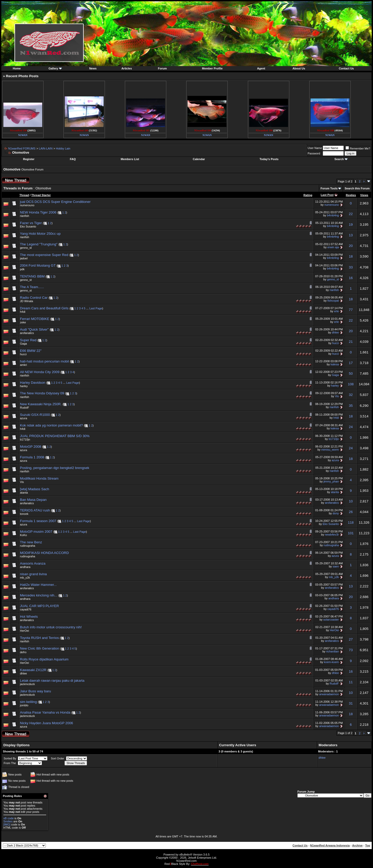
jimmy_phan (331, 481)
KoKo (23, 535)
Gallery (53, 68)
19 (351, 225)
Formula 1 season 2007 (38, 521)
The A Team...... (32, 287)
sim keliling (28, 702)
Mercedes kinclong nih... (39, 595)
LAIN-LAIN (46, 148)
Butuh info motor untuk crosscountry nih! (51, 627)
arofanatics (27, 333)
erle (336, 311)
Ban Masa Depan (33, 500)
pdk (22, 269)
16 (351, 278)
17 (351, 363)
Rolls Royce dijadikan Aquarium (44, 659)
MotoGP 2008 (31, 447)
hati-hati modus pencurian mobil (44, 361)
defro (23, 652)
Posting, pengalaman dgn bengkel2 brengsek (55, 468)
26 (351, 512)
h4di (23, 312)
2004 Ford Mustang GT (38, 265)
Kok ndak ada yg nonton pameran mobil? (51, 425)
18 (351, 256)
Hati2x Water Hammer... (38, 585)
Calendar (199, 159)
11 (351, 682)
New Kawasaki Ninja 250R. (41, 404)
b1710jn (25, 439)
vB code (9, 818)
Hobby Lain (63, 148)
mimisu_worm (330, 450)
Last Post (327, 195)
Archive (357, 845)
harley (24, 386)
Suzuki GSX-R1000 (35, 415)
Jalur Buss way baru (35, 691)
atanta (24, 493)
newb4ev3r (332, 535)
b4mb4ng (333, 215)
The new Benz (31, 542)
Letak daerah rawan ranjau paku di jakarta (52, 681)
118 (351, 522)
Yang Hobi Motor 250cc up (40, 234)
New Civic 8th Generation (40, 648)
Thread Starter (41, 195)
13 (351, 235)
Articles (127, 68)
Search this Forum (357, 188)
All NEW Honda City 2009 (40, 372)
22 (351, 214)
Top (368, 845)
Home (17, 68)
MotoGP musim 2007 (36, 532)
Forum (162, 68)
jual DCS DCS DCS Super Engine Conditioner (55, 202)
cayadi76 (26, 609)
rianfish (24, 216)
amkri (23, 365)
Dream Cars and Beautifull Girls (44, 308)
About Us (299, 68)
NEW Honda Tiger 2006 (38, 212)
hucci (335, 343)
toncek (24, 514)
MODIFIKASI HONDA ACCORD (44, 553)
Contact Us (346, 68)
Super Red (28, 340)
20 (351, 246)
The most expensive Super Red (44, 255)
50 (351, 373)
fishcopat (333, 301)
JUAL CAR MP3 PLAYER (39, 606)
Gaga (23, 344)
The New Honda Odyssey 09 (42, 393)
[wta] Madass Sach (35, 489)
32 (351, 395)
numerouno (27, 205)
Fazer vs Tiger (31, 223)
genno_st (26, 248)
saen (336, 566)
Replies (351, 195)
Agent (261, 68)
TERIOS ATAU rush (35, 510)
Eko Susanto (28, 226)
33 (351, 267)
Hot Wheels (29, 617)
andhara (25, 567)
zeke (23, 322)
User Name (315, 148)
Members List (130, 159)
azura (24, 418)
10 (351, 501)
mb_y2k (25, 578)
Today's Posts (269, 159)
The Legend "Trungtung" (39, 244)
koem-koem (331, 662)
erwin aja (333, 247)
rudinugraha (28, 546)
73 (351, 650)
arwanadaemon (329, 694)
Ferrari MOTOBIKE (35, 319)
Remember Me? (358, 148)
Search (339, 159)
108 (351, 384)
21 (351, 342)
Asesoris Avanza (33, 563)
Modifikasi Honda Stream (39, 478)
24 (351, 427)
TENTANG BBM (32, 276)
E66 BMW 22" (31, 351)
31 (351, 703)
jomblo (24, 705)
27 (351, 639)
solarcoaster (331, 620)
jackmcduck (27, 684)
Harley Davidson (33, 383)
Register (29, 159)
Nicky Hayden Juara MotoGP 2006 (46, 723)
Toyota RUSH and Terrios (39, 638)
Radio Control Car (34, 298)
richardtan (332, 651)
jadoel (24, 258)
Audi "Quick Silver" (34, 329)
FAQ (73, 159)
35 (351, 406)
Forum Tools (329, 188)
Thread (24, 195)
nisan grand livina (33, 574)
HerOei (24, 631)
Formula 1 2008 (32, 457)
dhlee (335, 332)
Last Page (96, 308)
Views (364, 195)
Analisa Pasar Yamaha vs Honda (45, 712)
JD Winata (27, 301)
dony (336, 513)
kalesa (335, 364)
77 (351, 310)
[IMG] (7, 824)
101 (351, 533)
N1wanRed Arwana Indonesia (330, 845)
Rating (308, 195)
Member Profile (212, 68)
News (93, 68)
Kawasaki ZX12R (33, 670)
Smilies (8, 821)
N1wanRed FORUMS (22, 148)
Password (314, 153)
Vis (337, 396)
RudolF (24, 408)
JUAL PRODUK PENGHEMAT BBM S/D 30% (55, 436)
